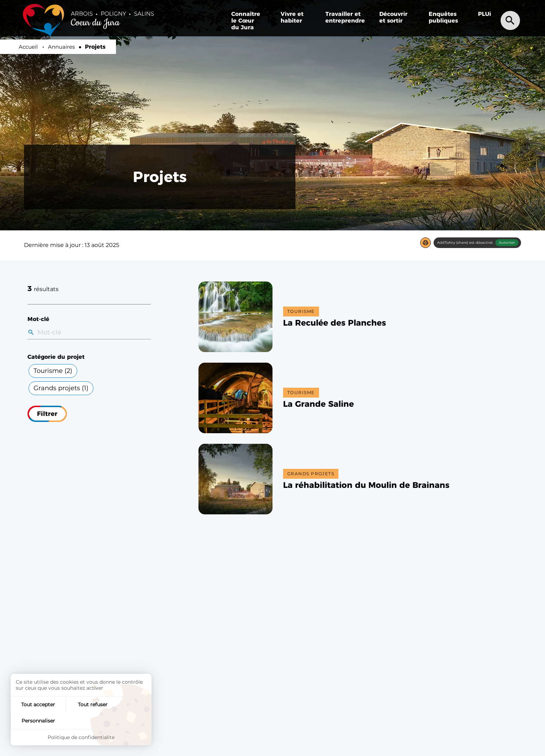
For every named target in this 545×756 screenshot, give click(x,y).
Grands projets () (61, 388)
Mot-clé (38, 319)
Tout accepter (34, 720)
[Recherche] (511, 20)
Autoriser (507, 243)
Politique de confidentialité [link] (81, 737)
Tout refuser (81, 720)
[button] (425, 243)
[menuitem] (445, 17)
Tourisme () (53, 371)
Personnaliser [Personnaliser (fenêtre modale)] (128, 720)
